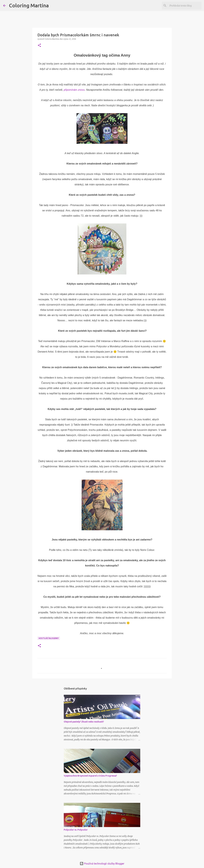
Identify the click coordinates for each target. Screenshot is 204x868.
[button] (39, 46)
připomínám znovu (74, 90)
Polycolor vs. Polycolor (76, 830)
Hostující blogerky (49, 638)
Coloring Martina (29, 5)
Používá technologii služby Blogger (102, 864)
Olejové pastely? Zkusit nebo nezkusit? (84, 722)
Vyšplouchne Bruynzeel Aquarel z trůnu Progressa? (90, 776)
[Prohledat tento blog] (185, 6)
